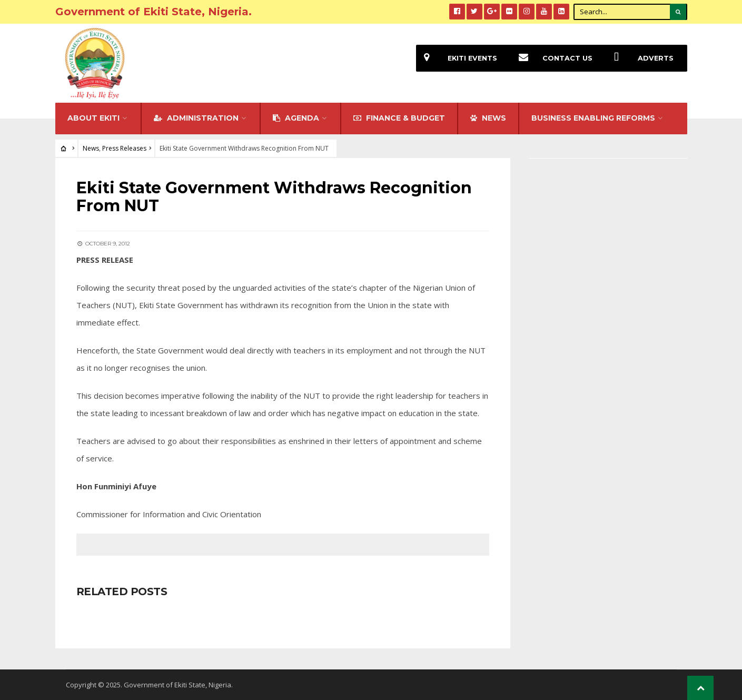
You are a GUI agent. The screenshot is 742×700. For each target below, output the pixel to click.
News (91, 148)
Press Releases (124, 148)
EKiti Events (457, 58)
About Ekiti (93, 118)
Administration (196, 118)
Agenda (296, 118)
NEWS (488, 118)
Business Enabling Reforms (593, 118)
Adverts (640, 58)
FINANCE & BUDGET (399, 118)
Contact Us (552, 58)
